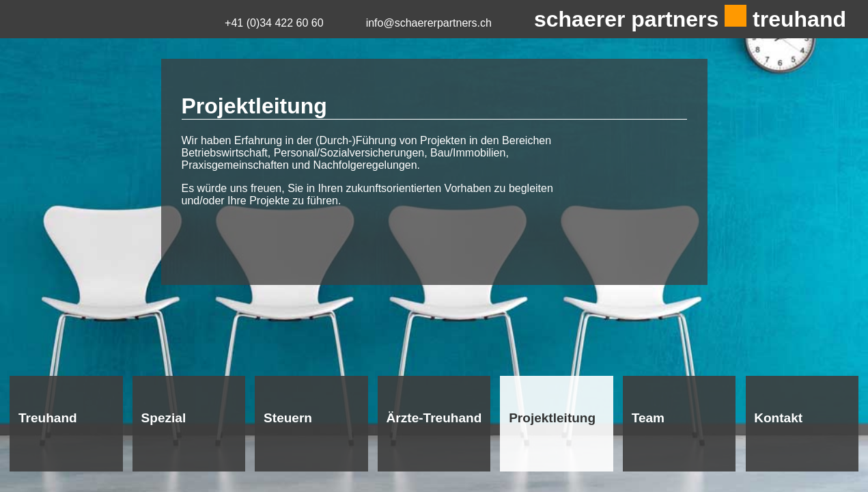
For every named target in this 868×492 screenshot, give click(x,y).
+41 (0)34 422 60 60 (274, 23)
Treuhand (48, 418)
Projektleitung (552, 418)
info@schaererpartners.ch (429, 23)
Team (648, 418)
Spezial (164, 418)
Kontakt (778, 418)
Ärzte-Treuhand (434, 418)
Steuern (288, 418)
